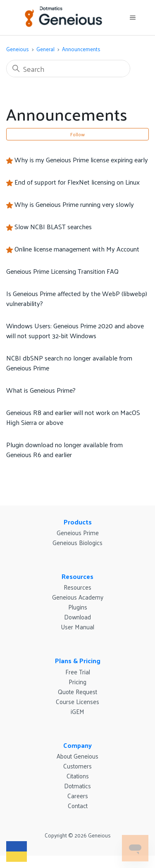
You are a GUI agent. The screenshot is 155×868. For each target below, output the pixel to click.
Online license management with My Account (77, 249)
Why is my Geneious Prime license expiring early (81, 160)
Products (78, 522)
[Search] (68, 69)
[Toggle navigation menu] (132, 18)
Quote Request (77, 691)
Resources (77, 576)
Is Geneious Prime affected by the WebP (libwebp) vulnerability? (77, 298)
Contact (78, 805)
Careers (78, 796)
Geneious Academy (78, 597)
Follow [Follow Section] (77, 134)
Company (77, 745)
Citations (78, 776)
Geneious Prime (78, 532)
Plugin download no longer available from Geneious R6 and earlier (64, 449)
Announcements (81, 49)
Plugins (78, 607)
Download (77, 617)
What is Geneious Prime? (41, 390)
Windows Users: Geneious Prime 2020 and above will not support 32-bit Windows (75, 331)
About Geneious (77, 756)
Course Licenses (77, 701)
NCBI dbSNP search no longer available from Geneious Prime (69, 363)
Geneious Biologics (77, 542)
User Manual (77, 627)
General (45, 49)
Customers (77, 766)
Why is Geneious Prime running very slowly (74, 204)
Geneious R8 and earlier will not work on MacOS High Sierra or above (73, 417)
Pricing (77, 682)
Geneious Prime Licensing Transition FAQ (62, 271)
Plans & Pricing (78, 660)
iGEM (77, 711)
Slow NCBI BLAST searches (53, 226)
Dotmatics (77, 786)
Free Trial (78, 672)
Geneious (18, 49)
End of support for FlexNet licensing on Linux (77, 182)
